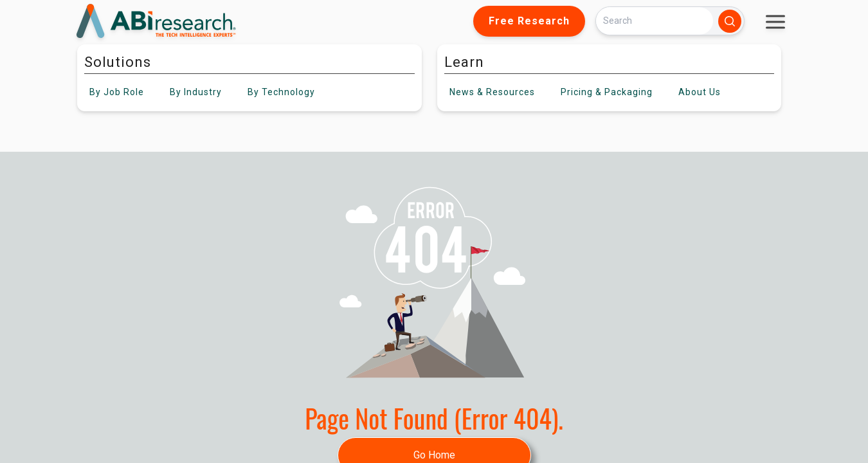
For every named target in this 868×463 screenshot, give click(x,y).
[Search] (655, 21)
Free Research (529, 21)
